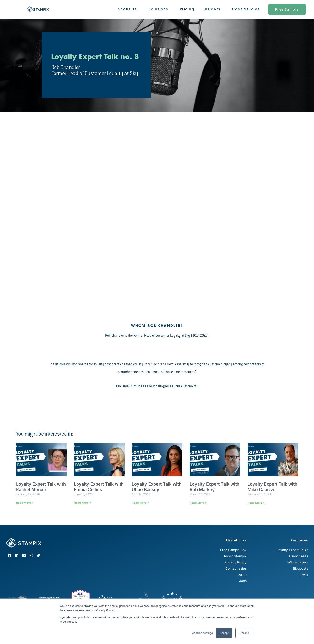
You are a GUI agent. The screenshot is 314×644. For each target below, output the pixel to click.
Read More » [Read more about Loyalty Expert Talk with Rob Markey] (198, 503)
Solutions (160, 9)
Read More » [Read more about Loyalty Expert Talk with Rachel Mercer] (25, 503)
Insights (213, 9)
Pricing (187, 9)
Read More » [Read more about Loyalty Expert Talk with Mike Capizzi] (256, 503)
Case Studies (246, 9)
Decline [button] (244, 633)
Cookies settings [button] (202, 633)
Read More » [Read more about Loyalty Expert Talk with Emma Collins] (83, 503)
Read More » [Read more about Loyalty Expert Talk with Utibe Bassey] (140, 503)
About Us (128, 9)
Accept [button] (224, 633)
